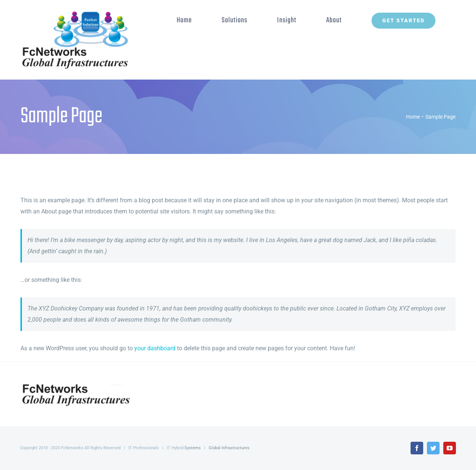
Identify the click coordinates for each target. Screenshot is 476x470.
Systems (193, 448)
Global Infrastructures (229, 448)
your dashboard (155, 348)
